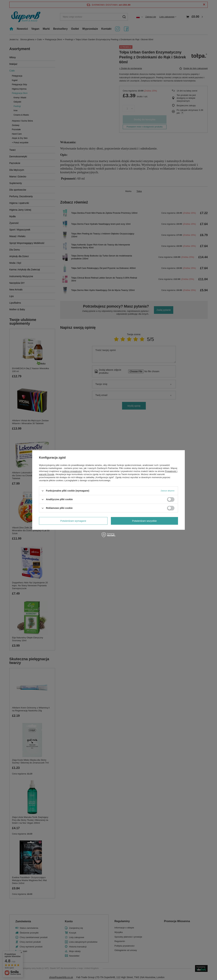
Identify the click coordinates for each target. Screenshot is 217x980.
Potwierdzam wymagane (73, 521)
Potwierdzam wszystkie (145, 521)
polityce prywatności (72, 471)
